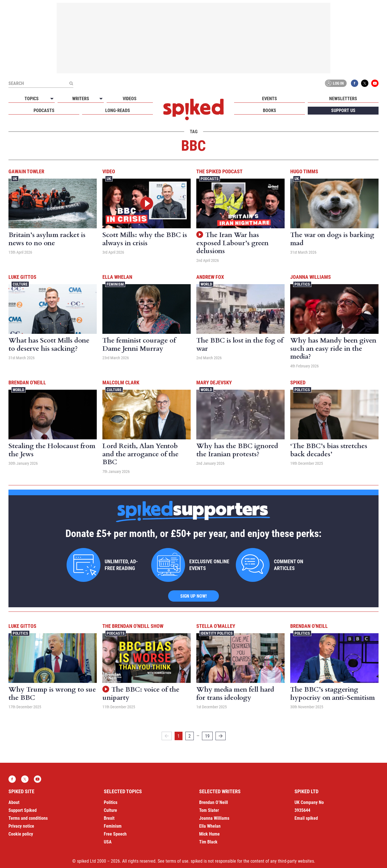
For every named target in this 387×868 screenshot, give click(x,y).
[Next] (221, 736)
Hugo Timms (304, 171)
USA (108, 842)
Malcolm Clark (121, 383)
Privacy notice (21, 826)
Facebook (355, 83)
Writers (81, 99)
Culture (20, 284)
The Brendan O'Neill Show (133, 626)
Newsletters (343, 99)
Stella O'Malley (216, 626)
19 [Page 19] (207, 736)
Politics (302, 284)
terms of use (177, 861)
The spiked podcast (219, 171)
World (206, 284)
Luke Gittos (22, 277)
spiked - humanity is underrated (194, 109)
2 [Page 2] (190, 736)
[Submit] (71, 83)
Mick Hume (209, 834)
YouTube (375, 83)
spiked (298, 383)
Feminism (115, 284)
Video (109, 171)
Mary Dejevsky (214, 383)
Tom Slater (209, 810)
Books (270, 110)
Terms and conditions (28, 818)
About (14, 802)
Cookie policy (21, 834)
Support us (343, 110)
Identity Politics (217, 633)
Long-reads (118, 110)
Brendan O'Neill (27, 383)
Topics (32, 99)
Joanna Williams (311, 277)
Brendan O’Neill (214, 802)
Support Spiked (23, 810)
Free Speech (115, 834)
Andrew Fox (210, 277)
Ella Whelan (117, 277)
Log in (335, 83)
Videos (130, 99)
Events (270, 99)
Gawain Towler (26, 171)
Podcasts (44, 110)
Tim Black (208, 842)
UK (15, 179)
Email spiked (306, 818)
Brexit (109, 818)
